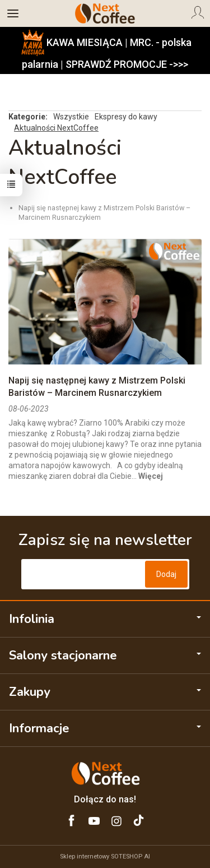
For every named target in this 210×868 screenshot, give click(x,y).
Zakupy (105, 692)
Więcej (151, 476)
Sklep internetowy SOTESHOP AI (105, 857)
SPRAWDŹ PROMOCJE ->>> (127, 64)
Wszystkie (71, 117)
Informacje (105, 728)
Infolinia (105, 619)
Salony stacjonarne (105, 655)
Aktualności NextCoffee (56, 128)
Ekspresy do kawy (126, 117)
